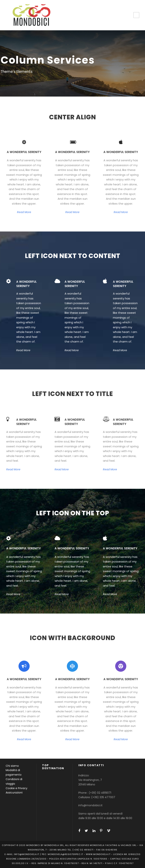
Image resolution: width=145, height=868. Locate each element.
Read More (24, 212)
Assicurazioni (14, 793)
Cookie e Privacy (17, 788)
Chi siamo (12, 766)
